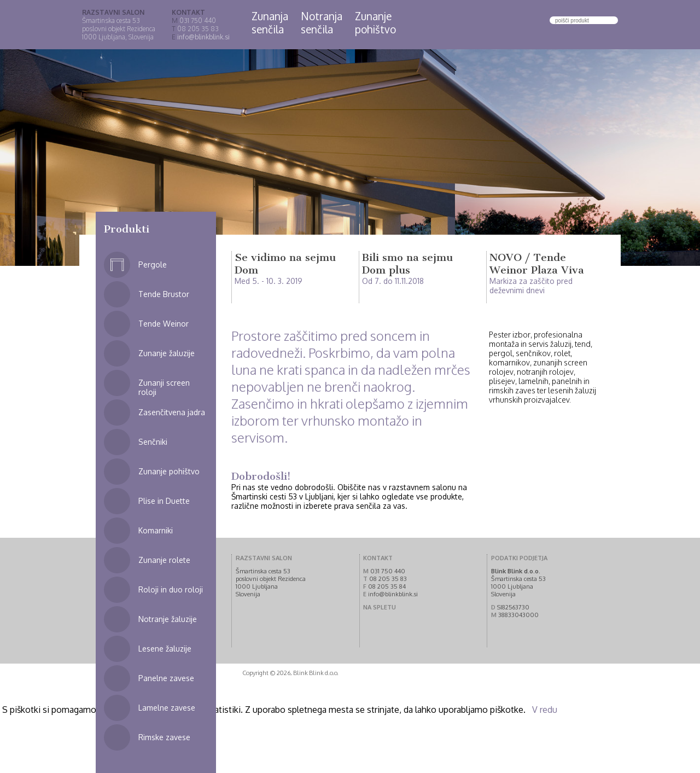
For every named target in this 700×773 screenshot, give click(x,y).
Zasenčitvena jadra (154, 412)
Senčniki (136, 442)
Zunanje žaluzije (149, 353)
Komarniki (138, 530)
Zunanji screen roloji (147, 383)
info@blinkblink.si (203, 37)
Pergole (135, 265)
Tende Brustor (147, 294)
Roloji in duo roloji (153, 589)
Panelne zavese (149, 678)
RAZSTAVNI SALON (113, 12)
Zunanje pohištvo (152, 471)
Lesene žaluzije (148, 649)
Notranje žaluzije (150, 619)
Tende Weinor (146, 324)
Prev (61, 158)
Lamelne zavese (150, 708)
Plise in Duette (147, 501)
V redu (545, 710)
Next (639, 158)
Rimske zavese (147, 737)
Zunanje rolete (147, 560)
